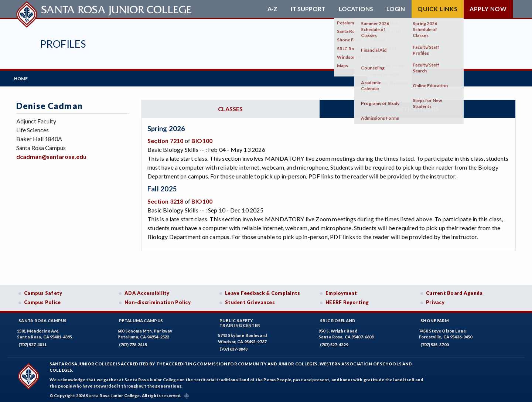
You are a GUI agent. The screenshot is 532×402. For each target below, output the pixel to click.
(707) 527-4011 (33, 342)
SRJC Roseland (338, 318)
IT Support (308, 9)
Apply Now (488, 9)
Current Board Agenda (454, 291)
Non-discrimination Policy (158, 300)
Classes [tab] (230, 107)
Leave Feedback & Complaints (262, 291)
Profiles (63, 44)
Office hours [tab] (417, 107)
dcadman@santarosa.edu (51, 155)
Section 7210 (165, 139)
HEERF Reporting (347, 300)
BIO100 (202, 139)
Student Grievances (250, 300)
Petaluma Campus (141, 318)
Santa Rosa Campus (43, 318)
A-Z (272, 9)
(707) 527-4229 (334, 342)
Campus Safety (43, 291)
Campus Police (42, 300)
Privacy (435, 300)
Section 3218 (165, 199)
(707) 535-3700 (434, 342)
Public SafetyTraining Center (240, 321)
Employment (341, 291)
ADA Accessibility (147, 291)
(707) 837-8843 (233, 347)
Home (23, 77)
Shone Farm (435, 318)
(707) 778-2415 (133, 342)
